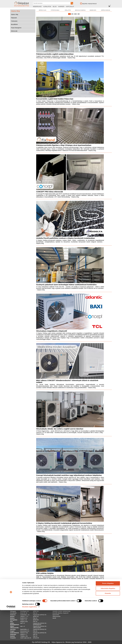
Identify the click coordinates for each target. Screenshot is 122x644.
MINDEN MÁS (93, 10)
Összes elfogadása (108, 617)
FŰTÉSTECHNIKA (55, 10)
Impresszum (95, 603)
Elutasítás (108, 627)
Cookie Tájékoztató (97, 605)
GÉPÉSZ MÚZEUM (106, 10)
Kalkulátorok (82, 608)
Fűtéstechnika (56, 599)
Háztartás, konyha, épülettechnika (61, 611)
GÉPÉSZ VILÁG (42, 10)
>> (75, 14)
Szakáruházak (96, 598)
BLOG (55, 7)
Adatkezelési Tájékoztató (99, 606)
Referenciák (14, 31)
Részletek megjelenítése (30, 641)
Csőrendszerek (57, 603)
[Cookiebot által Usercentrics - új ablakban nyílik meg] (11, 641)
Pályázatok (14, 18)
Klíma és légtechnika (58, 605)
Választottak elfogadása (108, 622)
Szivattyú (55, 610)
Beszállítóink (14, 24)
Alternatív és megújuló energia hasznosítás (64, 598)
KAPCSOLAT (70, 7)
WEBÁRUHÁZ (37, 7)
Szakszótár (82, 610)
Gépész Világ (15, 14)
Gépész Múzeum (83, 599)
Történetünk (14, 21)
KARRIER (61, 7)
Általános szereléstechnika (60, 606)
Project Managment (16, 28)
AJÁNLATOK (47, 7)
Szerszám (55, 608)
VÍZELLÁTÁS (68, 10)
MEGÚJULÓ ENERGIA (80, 10)
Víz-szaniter (56, 601)
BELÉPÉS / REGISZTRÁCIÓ (89, 4)
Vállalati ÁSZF (96, 601)
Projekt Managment (84, 606)
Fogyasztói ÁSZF (97, 599)
